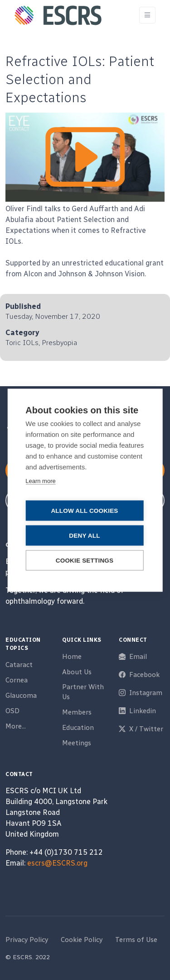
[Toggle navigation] (147, 15)
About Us (77, 672)
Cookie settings (85, 560)
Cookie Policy (82, 940)
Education (78, 728)
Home (72, 657)
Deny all (84, 535)
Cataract (19, 665)
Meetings (77, 743)
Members (77, 712)
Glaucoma (21, 696)
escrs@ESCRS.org (57, 863)
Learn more (40, 481)
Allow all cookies (84, 510)
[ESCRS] (58, 15)
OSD (12, 711)
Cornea (17, 680)
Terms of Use (136, 940)
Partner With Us (83, 692)
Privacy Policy (27, 940)
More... (16, 726)
